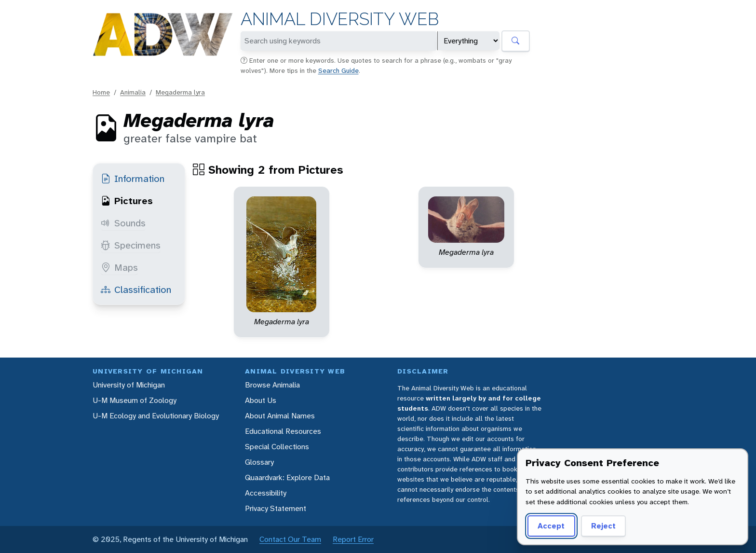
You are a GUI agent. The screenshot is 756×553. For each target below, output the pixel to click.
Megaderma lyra (180, 92)
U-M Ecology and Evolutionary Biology (156, 416)
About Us (261, 400)
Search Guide (338, 70)
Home (101, 92)
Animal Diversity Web (340, 19)
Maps (119, 267)
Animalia (133, 92)
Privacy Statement (276, 508)
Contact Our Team (290, 539)
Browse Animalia (272, 385)
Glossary (259, 462)
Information (133, 179)
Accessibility (266, 493)
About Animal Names (280, 416)
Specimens (131, 245)
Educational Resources (283, 431)
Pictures (127, 201)
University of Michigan (129, 385)
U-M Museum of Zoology (135, 400)
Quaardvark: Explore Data (287, 477)
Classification (136, 290)
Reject (603, 526)
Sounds (123, 223)
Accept (551, 526)
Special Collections (277, 447)
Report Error (353, 539)
